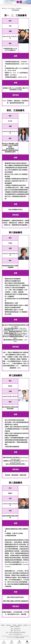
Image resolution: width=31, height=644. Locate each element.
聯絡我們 (17, 627)
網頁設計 (18, 638)
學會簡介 (13, 8)
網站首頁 (4, 642)
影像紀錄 (20, 625)
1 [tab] (16, 5)
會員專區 (25, 625)
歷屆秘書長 (19, 8)
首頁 (9, 8)
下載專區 (14, 625)
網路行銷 (22, 638)
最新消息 (9, 625)
